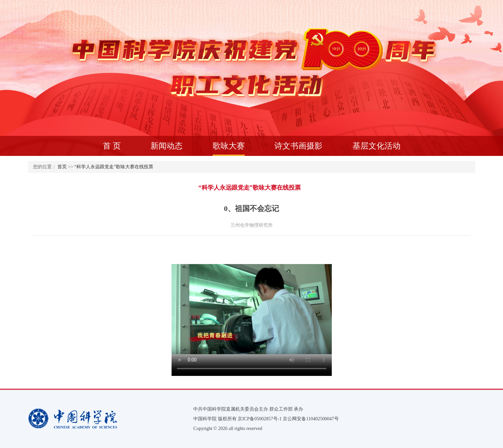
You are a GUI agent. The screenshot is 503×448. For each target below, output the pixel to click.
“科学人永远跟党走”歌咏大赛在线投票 (114, 167)
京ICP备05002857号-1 (260, 419)
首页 (62, 167)
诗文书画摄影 (298, 146)
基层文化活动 (376, 146)
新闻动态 (167, 146)
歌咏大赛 (229, 149)
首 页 (112, 146)
